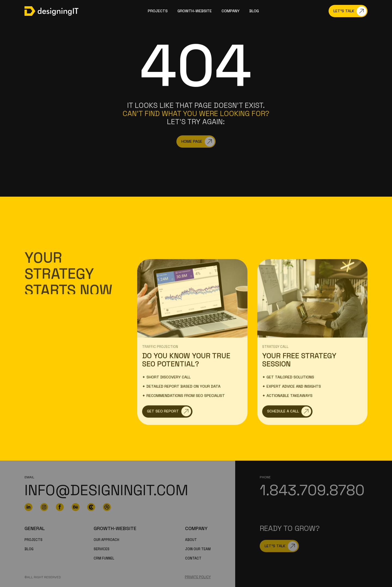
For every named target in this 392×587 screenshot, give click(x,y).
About (191, 540)
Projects (158, 11)
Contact (193, 559)
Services (102, 549)
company (231, 11)
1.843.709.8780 (312, 490)
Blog (254, 11)
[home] (51, 11)
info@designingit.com (106, 490)
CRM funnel (104, 559)
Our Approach (106, 540)
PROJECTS (33, 540)
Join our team (198, 549)
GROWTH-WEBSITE (195, 11)
